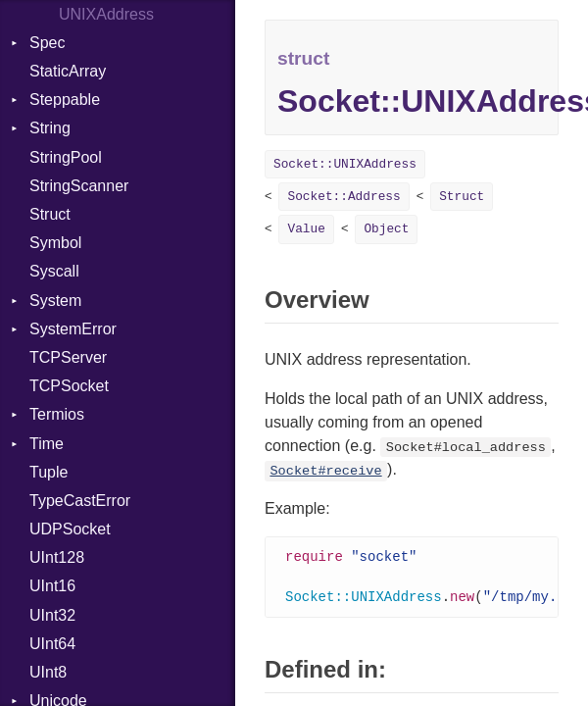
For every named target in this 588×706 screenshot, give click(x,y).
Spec (47, 43)
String (50, 128)
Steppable (65, 100)
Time (47, 444)
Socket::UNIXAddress (345, 164)
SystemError (73, 329)
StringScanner (79, 186)
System (55, 301)
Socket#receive (325, 471)
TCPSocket (69, 386)
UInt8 (48, 672)
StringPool (66, 157)
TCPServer (68, 357)
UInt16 (52, 586)
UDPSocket (70, 529)
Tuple (49, 472)
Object (386, 229)
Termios (57, 414)
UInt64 (52, 644)
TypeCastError (80, 501)
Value (306, 229)
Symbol (55, 243)
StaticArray (68, 71)
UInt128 (57, 557)
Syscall (54, 271)
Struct (50, 214)
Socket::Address (343, 197)
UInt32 (52, 615)
